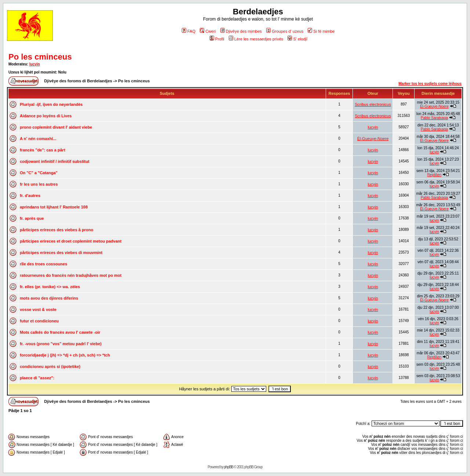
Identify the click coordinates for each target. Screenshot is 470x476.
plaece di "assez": (37, 378)
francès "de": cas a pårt (43, 150)
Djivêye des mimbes (241, 31)
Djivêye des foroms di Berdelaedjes (78, 81)
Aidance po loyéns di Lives (46, 116)
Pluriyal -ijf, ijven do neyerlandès (51, 104)
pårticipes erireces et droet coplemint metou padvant (71, 241)
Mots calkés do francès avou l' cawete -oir (60, 332)
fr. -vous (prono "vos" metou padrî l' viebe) (61, 344)
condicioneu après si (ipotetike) (50, 366)
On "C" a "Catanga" (39, 173)
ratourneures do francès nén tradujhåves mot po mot (71, 275)
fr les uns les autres (39, 184)
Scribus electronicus (373, 104)
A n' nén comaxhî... (38, 139)
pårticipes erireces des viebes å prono (57, 230)
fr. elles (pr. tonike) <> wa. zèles (50, 287)
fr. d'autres (30, 196)
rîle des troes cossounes (44, 264)
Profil (217, 39)
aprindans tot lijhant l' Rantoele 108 (54, 207)
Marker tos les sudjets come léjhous (430, 84)
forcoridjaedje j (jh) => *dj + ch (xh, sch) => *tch (65, 355)
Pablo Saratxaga (434, 118)
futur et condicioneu (39, 321)
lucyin (35, 64)
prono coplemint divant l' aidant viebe (56, 127)
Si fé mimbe (321, 31)
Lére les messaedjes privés (256, 39)
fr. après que (32, 218)
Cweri (208, 31)
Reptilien (434, 175)
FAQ (189, 31)
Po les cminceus (40, 57)
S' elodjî (297, 39)
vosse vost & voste (38, 309)
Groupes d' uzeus (285, 31)
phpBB (229, 467)
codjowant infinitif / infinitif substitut (55, 161)
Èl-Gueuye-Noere (434, 106)
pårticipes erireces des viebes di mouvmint (61, 253)
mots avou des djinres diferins (49, 298)
